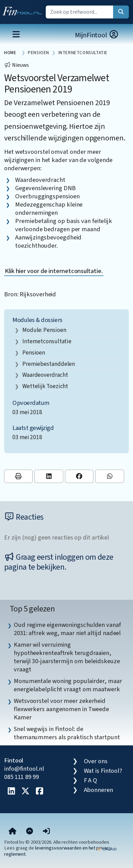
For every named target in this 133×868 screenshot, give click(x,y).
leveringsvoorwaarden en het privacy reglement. (58, 851)
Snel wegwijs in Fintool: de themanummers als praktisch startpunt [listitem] (67, 733)
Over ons (96, 761)
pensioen (34, 353)
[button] (46, 832)
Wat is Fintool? (103, 771)
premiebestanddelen (49, 364)
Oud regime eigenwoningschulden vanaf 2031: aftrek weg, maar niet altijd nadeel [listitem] (67, 629)
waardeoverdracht (45, 375)
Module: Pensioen (44, 330)
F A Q (91, 780)
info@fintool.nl (24, 769)
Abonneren (98, 790)
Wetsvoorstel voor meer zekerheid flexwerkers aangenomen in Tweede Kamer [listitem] (61, 709)
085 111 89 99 (21, 777)
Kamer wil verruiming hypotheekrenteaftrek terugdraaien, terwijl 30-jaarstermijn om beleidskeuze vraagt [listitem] (67, 657)
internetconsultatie (47, 341)
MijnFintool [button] (97, 35)
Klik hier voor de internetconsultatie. (54, 271)
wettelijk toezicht (45, 386)
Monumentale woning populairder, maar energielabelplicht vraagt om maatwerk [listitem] (68, 685)
